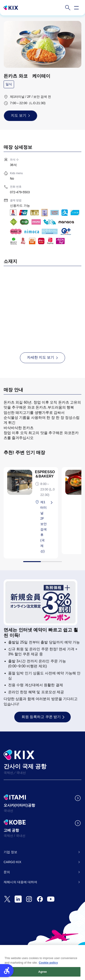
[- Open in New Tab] (7, 899)
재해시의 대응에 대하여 (20, 882)
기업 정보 (10, 852)
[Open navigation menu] (76, 8)
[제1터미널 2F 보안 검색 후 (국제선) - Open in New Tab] (48, 527)
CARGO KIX (12, 862)
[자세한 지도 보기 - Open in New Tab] (43, 358)
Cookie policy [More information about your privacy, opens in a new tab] (48, 965)
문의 (7, 872)
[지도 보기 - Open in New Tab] (21, 116)
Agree (43, 974)
